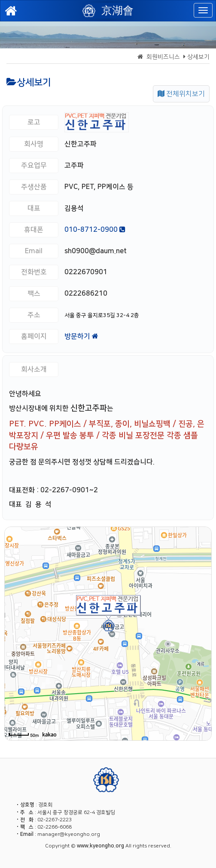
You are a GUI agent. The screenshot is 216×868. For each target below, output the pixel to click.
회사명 (34, 144)
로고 (34, 122)
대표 (34, 208)
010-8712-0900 (95, 230)
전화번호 (34, 272)
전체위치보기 (181, 94)
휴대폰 (34, 230)
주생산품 (34, 187)
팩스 (34, 293)
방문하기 (81, 336)
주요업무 (34, 165)
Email (34, 251)
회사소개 (34, 369)
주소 (34, 315)
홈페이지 (34, 336)
